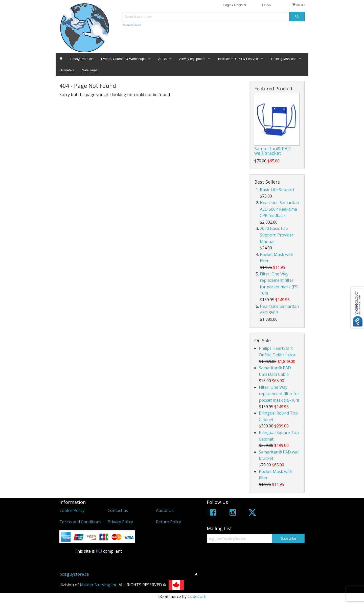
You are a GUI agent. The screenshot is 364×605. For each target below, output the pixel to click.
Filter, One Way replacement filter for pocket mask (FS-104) (279, 394)
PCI (99, 551)
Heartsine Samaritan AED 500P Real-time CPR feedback (279, 209)
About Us (165, 510)
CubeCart (197, 596)
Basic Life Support (277, 190)
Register (240, 5)
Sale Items (90, 70)
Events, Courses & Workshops (123, 59)
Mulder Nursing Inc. (99, 585)
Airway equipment (192, 59)
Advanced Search (132, 25)
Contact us (118, 510)
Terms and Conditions (80, 522)
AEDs (162, 59)
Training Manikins (283, 59)
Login (227, 5)
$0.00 (298, 5)
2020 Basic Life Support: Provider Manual (277, 235)
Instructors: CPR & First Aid (238, 59)
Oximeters (67, 70)
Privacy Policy (120, 522)
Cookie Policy (72, 510)
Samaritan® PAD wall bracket (272, 151)
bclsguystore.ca (74, 574)
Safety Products (82, 59)
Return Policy (168, 522)
